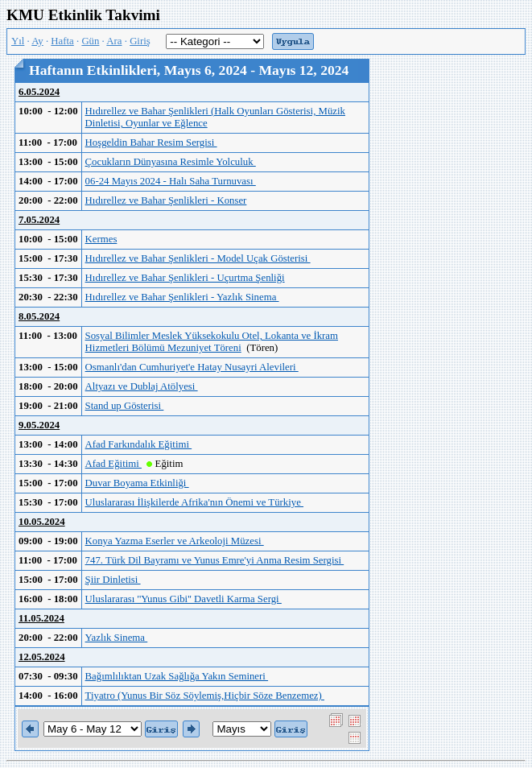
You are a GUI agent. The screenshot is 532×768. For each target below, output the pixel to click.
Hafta (62, 41)
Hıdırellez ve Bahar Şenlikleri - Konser (166, 200)
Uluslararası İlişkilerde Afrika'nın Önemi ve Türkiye (194, 502)
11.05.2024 (41, 618)
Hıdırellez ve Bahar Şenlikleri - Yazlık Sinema (182, 297)
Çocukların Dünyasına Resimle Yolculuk (171, 162)
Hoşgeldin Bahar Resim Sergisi (151, 142)
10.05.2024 (42, 522)
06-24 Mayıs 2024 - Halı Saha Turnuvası (171, 181)
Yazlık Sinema (117, 638)
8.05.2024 (39, 316)
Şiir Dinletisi (113, 580)
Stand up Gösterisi (125, 406)
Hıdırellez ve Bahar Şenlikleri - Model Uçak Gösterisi (198, 258)
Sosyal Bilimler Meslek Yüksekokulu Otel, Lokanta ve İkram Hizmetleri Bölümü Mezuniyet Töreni (212, 342)
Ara (114, 41)
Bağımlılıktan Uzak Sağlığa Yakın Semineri (177, 676)
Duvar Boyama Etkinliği (137, 483)
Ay (37, 41)
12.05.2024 (42, 657)
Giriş (140, 41)
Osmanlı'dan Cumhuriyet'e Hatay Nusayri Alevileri (192, 367)
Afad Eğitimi (113, 464)
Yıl (18, 41)
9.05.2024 (39, 425)
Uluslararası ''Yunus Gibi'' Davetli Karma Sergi (184, 599)
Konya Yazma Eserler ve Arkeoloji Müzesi (175, 541)
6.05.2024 (39, 92)
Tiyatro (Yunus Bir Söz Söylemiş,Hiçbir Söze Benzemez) (205, 696)
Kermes (101, 239)
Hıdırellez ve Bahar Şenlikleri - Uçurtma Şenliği (185, 278)
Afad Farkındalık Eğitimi (139, 444)
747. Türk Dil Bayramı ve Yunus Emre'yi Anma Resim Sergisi (215, 560)
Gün (90, 41)
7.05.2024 (39, 220)
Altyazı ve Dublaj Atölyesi (142, 386)
